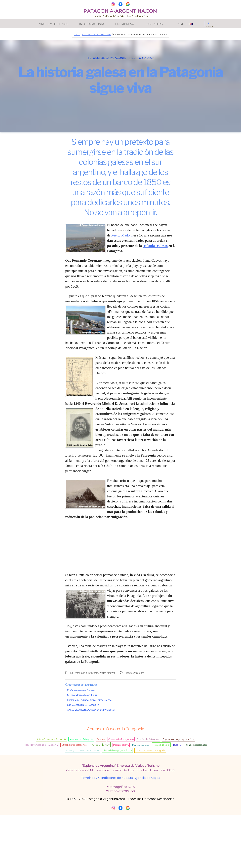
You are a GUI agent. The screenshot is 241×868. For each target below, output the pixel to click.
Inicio (77, 34)
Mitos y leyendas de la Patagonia (41, 745)
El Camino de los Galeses (81, 690)
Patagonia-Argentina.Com (120, 10)
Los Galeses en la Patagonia (83, 705)
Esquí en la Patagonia (148, 739)
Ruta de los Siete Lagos (196, 745)
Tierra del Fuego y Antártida (117, 750)
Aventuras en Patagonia (81, 739)
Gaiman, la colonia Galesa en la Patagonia (91, 710)
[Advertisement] (120, 548)
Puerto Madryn (142, 58)
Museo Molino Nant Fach (82, 695)
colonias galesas (155, 246)
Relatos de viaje (161, 745)
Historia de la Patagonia (97, 34)
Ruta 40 (177, 745)
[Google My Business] (128, 4)
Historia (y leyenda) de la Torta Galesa (89, 700)
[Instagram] (113, 4)
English (184, 24)
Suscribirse (155, 24)
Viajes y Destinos (54, 24)
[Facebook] (120, 4)
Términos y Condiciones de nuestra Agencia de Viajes (121, 778)
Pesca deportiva (121, 745)
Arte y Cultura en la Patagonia (51, 739)
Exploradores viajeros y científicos (178, 739)
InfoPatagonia (92, 24)
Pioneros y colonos (134, 673)
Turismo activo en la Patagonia (150, 750)
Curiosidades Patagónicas (121, 739)
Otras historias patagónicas (74, 745)
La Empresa (124, 24)
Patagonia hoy (100, 745)
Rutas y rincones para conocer (83, 750)
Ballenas (101, 739)
